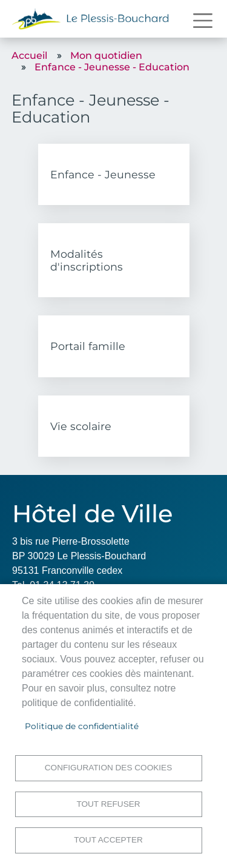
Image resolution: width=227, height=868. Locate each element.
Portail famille (88, 346)
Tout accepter (108, 840)
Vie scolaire (81, 426)
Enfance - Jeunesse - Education (112, 67)
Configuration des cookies (108, 768)
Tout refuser (108, 804)
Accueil (29, 56)
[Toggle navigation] (203, 21)
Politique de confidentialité (82, 726)
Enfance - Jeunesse (103, 174)
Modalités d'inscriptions (87, 260)
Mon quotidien (106, 56)
